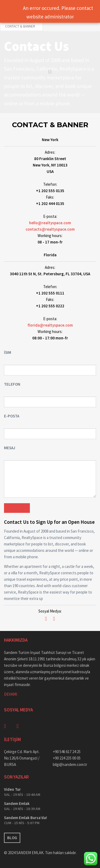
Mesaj (10, 448)
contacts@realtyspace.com (50, 229)
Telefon (12, 384)
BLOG (12, 838)
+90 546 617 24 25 (67, 752)
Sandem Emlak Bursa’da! (25, 818)
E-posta (12, 416)
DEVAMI (11, 694)
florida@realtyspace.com (50, 325)
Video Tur (12, 789)
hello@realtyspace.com (50, 223)
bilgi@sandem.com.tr (70, 764)
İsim (8, 352)
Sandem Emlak (17, 803)
